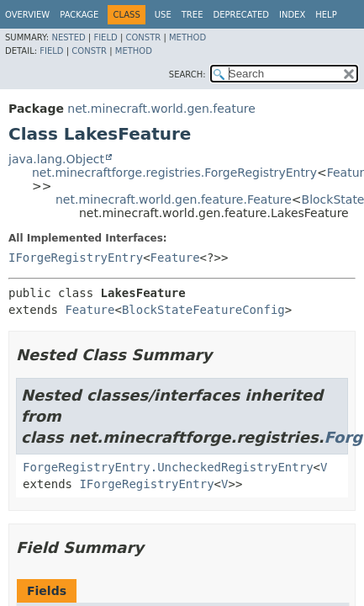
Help (326, 15)
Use (163, 15)
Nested (68, 37)
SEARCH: (187, 74)
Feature (175, 258)
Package (79, 15)
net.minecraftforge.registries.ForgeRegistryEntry (174, 173)
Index (292, 15)
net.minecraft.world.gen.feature (161, 109)
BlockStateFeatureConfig (203, 310)
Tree (193, 15)
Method (187, 37)
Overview (27, 15)
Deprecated (241, 15)
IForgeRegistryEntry (76, 258)
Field (105, 37)
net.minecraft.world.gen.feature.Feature (174, 199)
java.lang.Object (56, 159)
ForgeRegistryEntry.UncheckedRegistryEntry (168, 467)
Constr (143, 37)
